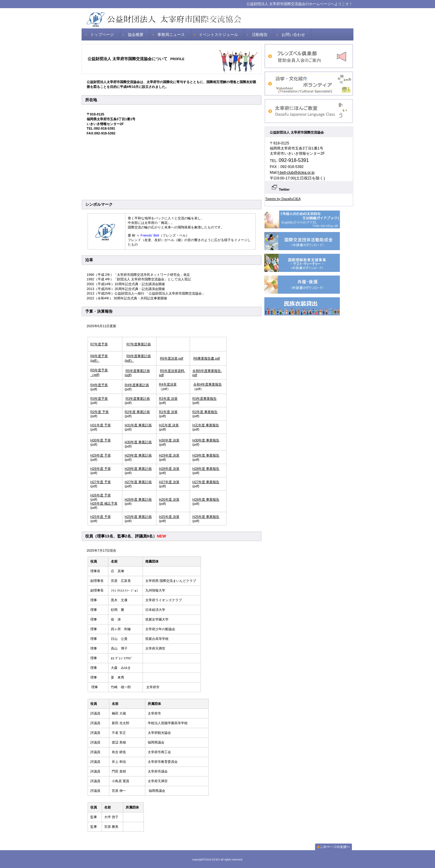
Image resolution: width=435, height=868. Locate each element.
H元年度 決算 (169, 425)
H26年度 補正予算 (104, 503)
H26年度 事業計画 (138, 499)
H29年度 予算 (101, 455)
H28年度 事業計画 (138, 469)
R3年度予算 (99, 399)
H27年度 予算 (101, 482)
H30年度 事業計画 (138, 442)
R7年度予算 (99, 344)
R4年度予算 (99, 385)
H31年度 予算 (101, 425)
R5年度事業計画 (138, 371)
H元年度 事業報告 (206, 425)
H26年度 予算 (101, 495)
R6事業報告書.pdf (207, 358)
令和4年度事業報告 (208, 384)
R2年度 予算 (100, 412)
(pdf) (128, 375)
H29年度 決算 (169, 455)
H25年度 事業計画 (138, 517)
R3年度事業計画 (138, 399)
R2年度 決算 (168, 412)
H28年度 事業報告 (206, 469)
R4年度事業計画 (137, 385)
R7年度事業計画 (139, 344)
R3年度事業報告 (205, 399)
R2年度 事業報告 (205, 412)
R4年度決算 (168, 384)
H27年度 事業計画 (138, 482)
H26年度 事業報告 (206, 499)
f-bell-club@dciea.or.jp (296, 173)
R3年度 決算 (168, 399)
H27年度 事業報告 (206, 482)
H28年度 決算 (169, 469)
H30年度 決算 (169, 440)
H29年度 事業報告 (206, 455)
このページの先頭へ (333, 847)
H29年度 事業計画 (138, 455)
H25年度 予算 (101, 517)
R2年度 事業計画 (137, 412)
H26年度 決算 (169, 499)
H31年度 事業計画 (138, 425)
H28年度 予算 (101, 469)
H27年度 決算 (169, 482)
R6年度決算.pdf (171, 358)
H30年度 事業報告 (206, 440)
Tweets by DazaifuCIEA (283, 199)
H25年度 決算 (169, 517)
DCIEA (217, 18)
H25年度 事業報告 (206, 517)
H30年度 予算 (101, 440)
